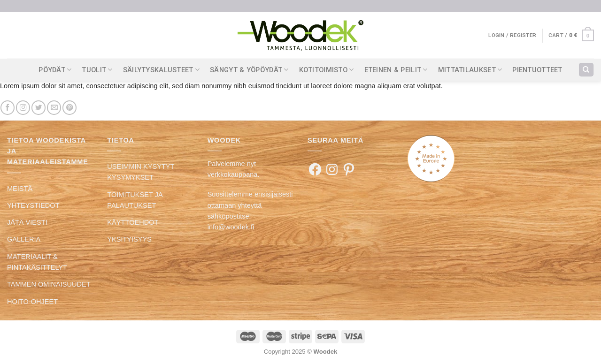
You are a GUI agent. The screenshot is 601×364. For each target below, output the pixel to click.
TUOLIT (97, 70)
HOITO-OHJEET (32, 302)
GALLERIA (24, 239)
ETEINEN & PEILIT (396, 70)
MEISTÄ (20, 189)
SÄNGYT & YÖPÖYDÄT (249, 70)
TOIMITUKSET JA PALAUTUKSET (135, 200)
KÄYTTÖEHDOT (133, 222)
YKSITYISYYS (129, 239)
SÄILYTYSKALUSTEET (161, 70)
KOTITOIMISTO (327, 70)
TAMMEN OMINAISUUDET (49, 284)
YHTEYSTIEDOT (33, 205)
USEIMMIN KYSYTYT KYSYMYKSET (141, 172)
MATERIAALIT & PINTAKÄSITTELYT (37, 262)
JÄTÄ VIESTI (27, 222)
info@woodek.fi (231, 227)
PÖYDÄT (55, 70)
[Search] (586, 70)
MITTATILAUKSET (470, 70)
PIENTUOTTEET (537, 70)
